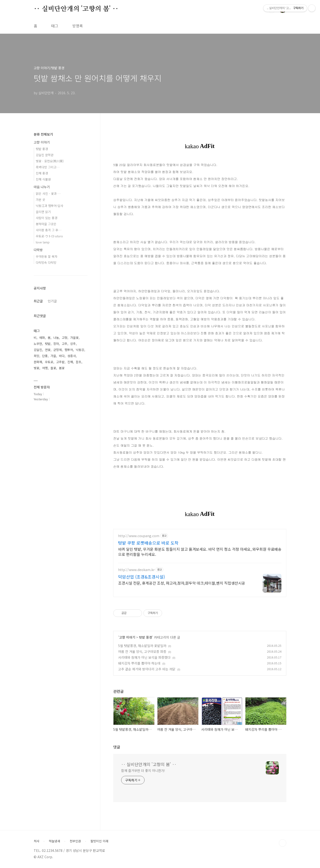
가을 (53, 356)
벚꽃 (36, 368)
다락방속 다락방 (46, 262)
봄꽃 (62, 368)
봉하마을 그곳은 (46, 224)
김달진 (38, 350)
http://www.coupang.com (139, 536)
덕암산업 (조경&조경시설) (142, 577)
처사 (36, 841)
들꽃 (53, 368)
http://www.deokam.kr (136, 570)
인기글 (52, 301)
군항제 (58, 350)
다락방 (38, 250)
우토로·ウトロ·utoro (49, 236)
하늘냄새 (55, 841)
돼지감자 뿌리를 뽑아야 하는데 (139, 663)
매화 (42, 338)
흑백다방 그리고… (48, 167)
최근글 (38, 301)
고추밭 (60, 362)
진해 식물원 (43, 179)
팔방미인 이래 (99, 841)
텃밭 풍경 (145, 637)
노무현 (38, 344)
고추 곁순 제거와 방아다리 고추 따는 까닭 (147, 669)
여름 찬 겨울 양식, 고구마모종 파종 (142, 651)
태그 (55, 26)
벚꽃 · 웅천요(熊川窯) (50, 161)
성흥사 (72, 356)
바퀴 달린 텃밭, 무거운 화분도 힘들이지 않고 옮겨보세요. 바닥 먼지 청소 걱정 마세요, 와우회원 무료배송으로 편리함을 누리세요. (200, 552)
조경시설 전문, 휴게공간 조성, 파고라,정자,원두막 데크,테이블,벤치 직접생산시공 (182, 583)
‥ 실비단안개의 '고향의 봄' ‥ (76, 9)
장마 (56, 344)
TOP (283, 843)
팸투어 (69, 350)
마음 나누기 (42, 187)
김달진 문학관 (45, 155)
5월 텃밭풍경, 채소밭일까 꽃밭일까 (142, 646)
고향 (65, 338)
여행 (45, 368)
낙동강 (80, 350)
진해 (70, 362)
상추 (73, 344)
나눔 (56, 338)
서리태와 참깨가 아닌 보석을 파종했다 (144, 657)
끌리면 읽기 (43, 212)
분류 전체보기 (43, 134)
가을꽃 (74, 338)
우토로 (49, 362)
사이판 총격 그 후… (49, 230)
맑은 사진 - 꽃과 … (48, 193)
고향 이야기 (127, 637)
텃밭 (48, 344)
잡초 (79, 362)
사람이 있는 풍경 (47, 218)
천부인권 (75, 841)
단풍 (45, 356)
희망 (36, 356)
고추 (65, 344)
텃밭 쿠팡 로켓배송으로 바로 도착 (148, 543)
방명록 (78, 26)
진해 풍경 (42, 173)
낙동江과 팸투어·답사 (49, 206)
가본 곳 (40, 200)
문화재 (38, 362)
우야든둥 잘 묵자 (47, 256)
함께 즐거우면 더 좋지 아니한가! (143, 770)
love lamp (43, 242)
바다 (62, 356)
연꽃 (48, 350)
